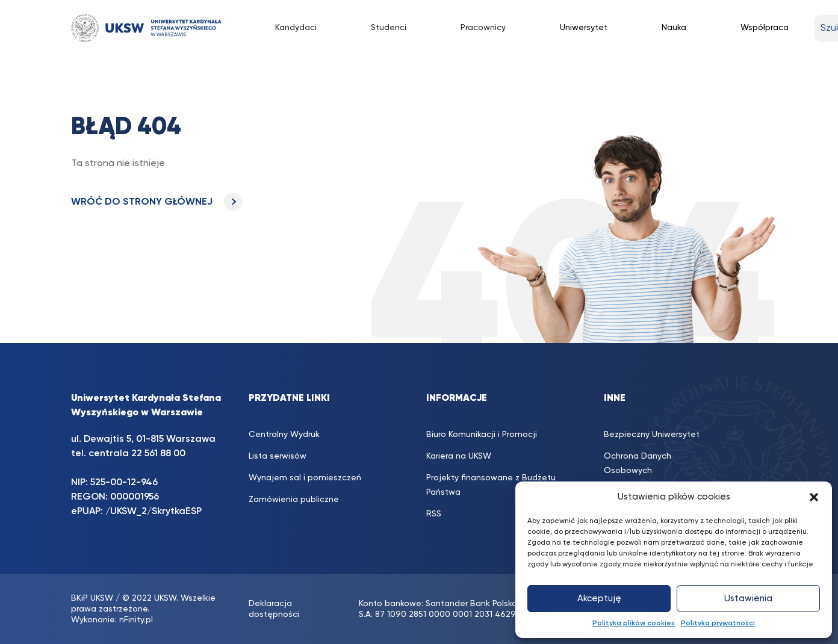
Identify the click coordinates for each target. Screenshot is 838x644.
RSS (434, 514)
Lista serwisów (278, 456)
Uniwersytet (584, 28)
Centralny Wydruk (284, 435)
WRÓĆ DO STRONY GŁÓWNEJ (157, 202)
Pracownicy (483, 28)
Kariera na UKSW (459, 456)
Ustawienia (748, 599)
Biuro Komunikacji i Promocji (482, 435)
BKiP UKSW (92, 598)
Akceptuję (599, 599)
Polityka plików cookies (634, 624)
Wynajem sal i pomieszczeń (305, 478)
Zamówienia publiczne (294, 500)
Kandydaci (296, 28)
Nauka (674, 28)
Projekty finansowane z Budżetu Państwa (491, 485)
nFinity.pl (136, 620)
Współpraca (765, 28)
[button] (814, 497)
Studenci (389, 28)
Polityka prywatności (718, 624)
